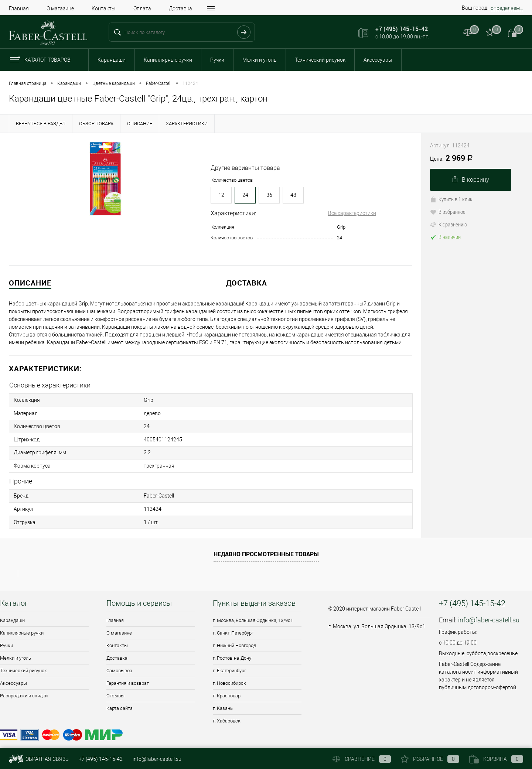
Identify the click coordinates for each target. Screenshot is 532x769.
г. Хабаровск (227, 716)
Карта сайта (120, 703)
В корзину (471, 180)
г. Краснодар (227, 691)
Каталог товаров (46, 60)
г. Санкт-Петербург (233, 628)
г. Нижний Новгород (234, 640)
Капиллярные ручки (168, 60)
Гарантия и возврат (128, 678)
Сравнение (362, 759)
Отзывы (115, 691)
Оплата (142, 8)
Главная (19, 8)
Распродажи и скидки (24, 691)
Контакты (104, 8)
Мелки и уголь (260, 60)
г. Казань (223, 703)
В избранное (448, 212)
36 (269, 195)
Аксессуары (378, 60)
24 (245, 195)
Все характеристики (352, 213)
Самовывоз (119, 665)
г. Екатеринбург (229, 665)
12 (221, 195)
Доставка (180, 8)
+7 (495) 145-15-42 (101, 759)
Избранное (430, 759)
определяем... (507, 8)
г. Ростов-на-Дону (232, 653)
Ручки (217, 60)
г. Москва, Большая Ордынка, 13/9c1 (253, 615)
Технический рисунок (320, 60)
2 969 (451, 158)
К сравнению (449, 224)
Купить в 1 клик (451, 199)
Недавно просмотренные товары (266, 549)
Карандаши (112, 60)
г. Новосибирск (229, 678)
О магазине (60, 8)
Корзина (496, 759)
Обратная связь (39, 759)
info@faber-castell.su (489, 615)
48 (293, 195)
